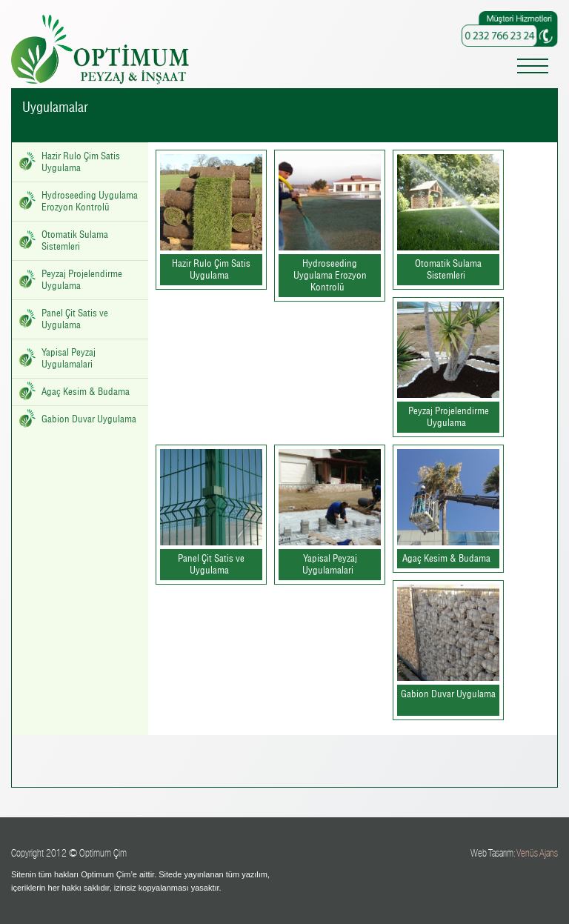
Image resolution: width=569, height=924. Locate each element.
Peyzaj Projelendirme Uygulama (82, 280)
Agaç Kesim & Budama (86, 392)
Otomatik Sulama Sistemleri (75, 241)
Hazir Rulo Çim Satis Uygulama (81, 162)
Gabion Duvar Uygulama (89, 419)
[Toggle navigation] (533, 69)
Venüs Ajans (537, 853)
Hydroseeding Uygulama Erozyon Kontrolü (90, 202)
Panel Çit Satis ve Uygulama (75, 319)
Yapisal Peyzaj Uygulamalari (69, 359)
